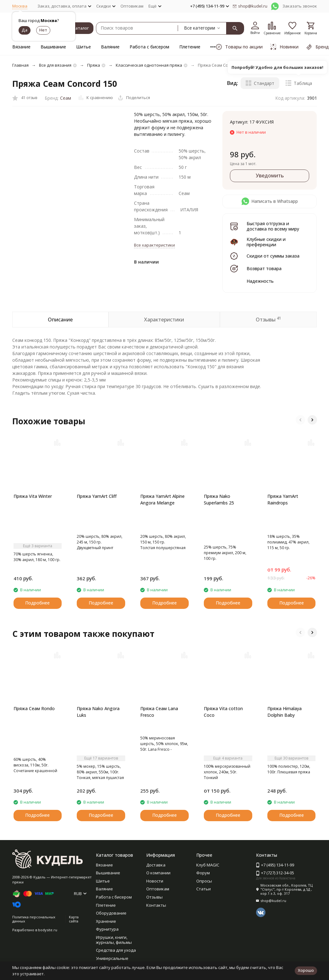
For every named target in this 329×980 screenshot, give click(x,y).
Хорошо (306, 970)
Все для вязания (55, 65)
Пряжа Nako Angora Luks (98, 712)
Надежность (260, 281)
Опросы (204, 881)
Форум (203, 873)
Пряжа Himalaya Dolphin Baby (284, 712)
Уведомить (270, 175)
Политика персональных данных (34, 919)
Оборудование (111, 913)
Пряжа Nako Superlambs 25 (219, 499)
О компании (158, 873)
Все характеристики (154, 245)
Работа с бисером (149, 47)
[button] (300, 420)
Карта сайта (74, 919)
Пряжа (94, 65)
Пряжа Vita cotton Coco (223, 712)
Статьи (204, 889)
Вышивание (53, 47)
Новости (155, 881)
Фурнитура (107, 929)
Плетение (190, 47)
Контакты (156, 905)
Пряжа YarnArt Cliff (97, 496)
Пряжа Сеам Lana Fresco (159, 712)
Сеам (66, 98)
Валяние (110, 47)
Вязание (21, 47)
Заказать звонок (300, 6)
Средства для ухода (116, 950)
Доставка (156, 865)
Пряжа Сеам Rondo (34, 708)
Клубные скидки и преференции (266, 242)
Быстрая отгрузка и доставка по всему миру (273, 226)
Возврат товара (264, 268)
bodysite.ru (48, 930)
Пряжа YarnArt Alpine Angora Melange (162, 499)
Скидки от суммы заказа (273, 256)
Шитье (84, 47)
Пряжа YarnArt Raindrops (283, 499)
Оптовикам (132, 6)
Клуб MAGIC (208, 865)
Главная (20, 65)
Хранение (106, 921)
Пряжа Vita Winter (33, 496)
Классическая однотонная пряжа (149, 65)
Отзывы (154, 897)
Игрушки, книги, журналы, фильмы (114, 940)
